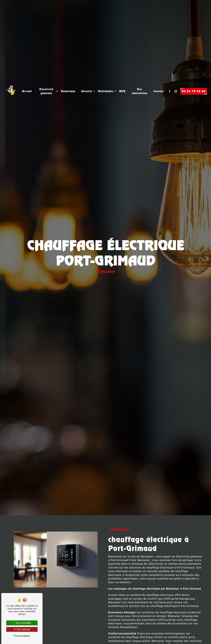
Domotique (68, 84)
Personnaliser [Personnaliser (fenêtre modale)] (22, 636)
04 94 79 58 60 (194, 84)
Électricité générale (46, 84)
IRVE (122, 84)
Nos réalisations (140, 84)
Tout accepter (22, 623)
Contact (159, 84)
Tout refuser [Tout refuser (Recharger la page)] (22, 629)
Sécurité (87, 84)
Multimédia (105, 84)
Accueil (27, 84)
